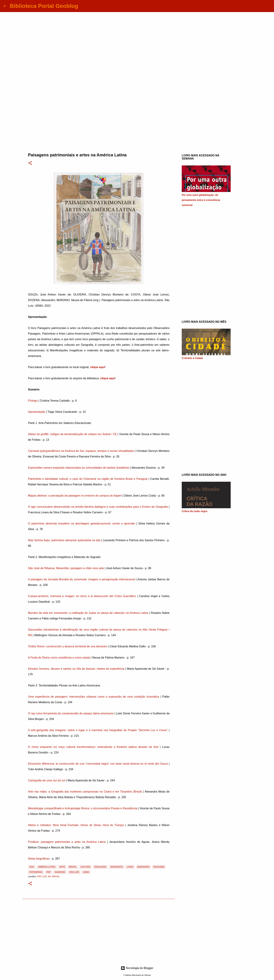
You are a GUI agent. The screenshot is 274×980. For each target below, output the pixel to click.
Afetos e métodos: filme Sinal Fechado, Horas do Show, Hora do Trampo (76, 825)
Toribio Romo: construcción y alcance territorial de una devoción (68, 646)
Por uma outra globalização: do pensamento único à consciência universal (201, 200)
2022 (32, 867)
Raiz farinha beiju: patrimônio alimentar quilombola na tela (64, 540)
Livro (130, 867)
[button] (30, 163)
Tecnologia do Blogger (137, 968)
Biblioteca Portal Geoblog (44, 6)
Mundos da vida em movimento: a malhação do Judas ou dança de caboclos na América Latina (88, 613)
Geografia (117, 867)
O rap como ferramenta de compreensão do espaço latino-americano (71, 713)
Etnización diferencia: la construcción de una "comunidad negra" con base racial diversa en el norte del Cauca (98, 764)
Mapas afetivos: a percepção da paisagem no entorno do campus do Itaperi (75, 496)
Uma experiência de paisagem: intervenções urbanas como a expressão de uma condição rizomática (93, 697)
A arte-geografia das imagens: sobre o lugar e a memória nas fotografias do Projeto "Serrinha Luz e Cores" (98, 730)
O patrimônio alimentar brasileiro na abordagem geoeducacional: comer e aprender (82, 524)
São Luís (74, 872)
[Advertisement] (137, 119)
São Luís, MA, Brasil (48, 877)
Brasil (73, 867)
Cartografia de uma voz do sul (47, 780)
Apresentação (37, 412)
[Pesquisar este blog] (253, 6)
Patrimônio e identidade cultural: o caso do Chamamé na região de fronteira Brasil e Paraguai (88, 479)
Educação (100, 867)
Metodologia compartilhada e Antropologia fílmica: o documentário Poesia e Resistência (83, 808)
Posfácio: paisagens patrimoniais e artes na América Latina (67, 842)
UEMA (86, 872)
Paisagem (159, 867)
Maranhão (143, 867)
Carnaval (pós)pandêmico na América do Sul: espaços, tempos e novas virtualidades (81, 451)
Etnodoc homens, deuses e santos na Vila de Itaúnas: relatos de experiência (76, 669)
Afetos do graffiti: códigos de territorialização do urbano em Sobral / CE (72, 434)
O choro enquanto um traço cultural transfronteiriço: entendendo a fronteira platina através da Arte (93, 747)
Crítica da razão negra (194, 511)
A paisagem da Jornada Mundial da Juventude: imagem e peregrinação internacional (81, 579)
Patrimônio (36, 872)
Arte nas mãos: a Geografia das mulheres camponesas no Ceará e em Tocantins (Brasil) (85, 792)
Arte (62, 867)
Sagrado (60, 872)
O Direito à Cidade (192, 358)
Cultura (85, 867)
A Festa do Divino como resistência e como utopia (59, 658)
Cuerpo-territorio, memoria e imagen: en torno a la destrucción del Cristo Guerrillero (82, 596)
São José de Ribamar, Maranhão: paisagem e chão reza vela (66, 568)
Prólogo (33, 401)
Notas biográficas (39, 859)
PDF (49, 872)
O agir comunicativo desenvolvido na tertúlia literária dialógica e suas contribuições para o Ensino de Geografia (98, 507)
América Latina (47, 867)
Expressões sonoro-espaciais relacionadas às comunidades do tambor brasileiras (79, 468)
